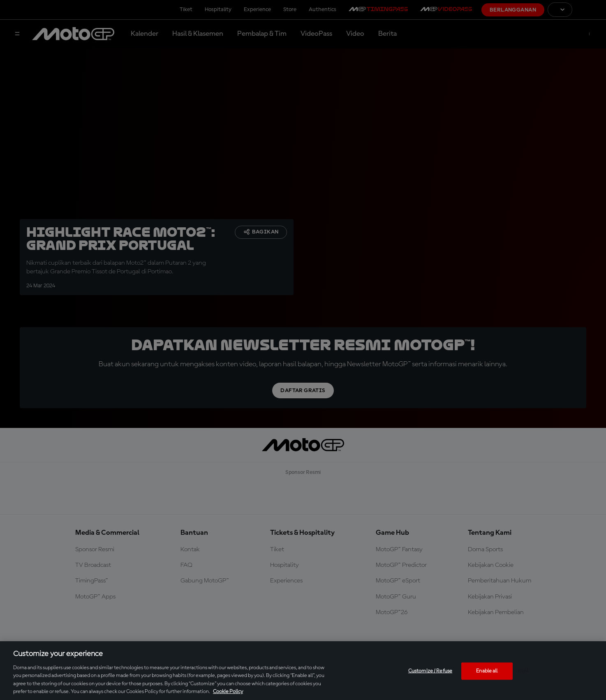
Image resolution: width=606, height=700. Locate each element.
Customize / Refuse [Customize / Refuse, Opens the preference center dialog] (430, 671)
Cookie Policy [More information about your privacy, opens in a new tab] (228, 692)
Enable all (487, 671)
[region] (303, 671)
